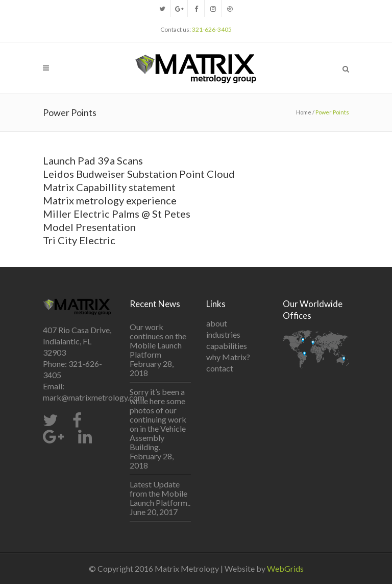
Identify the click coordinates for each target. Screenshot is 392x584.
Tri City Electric (79, 240)
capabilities (227, 346)
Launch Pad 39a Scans (93, 160)
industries (223, 334)
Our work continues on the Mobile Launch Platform (158, 341)
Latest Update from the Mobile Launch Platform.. (160, 494)
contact (220, 368)
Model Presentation (89, 227)
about (217, 323)
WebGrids (285, 568)
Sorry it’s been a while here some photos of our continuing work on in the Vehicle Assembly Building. (158, 419)
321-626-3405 (212, 29)
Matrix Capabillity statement (109, 187)
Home (304, 112)
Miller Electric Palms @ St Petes (117, 214)
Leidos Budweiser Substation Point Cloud (139, 174)
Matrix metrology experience (110, 200)
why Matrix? (228, 357)
